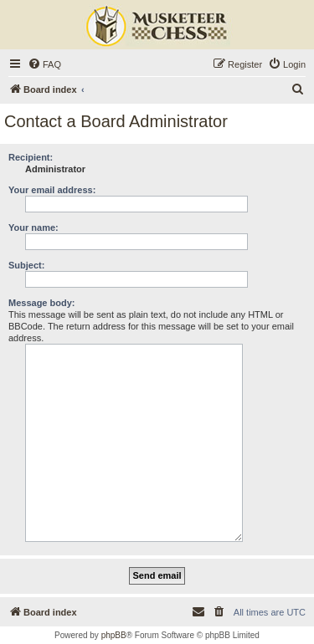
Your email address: (52, 190)
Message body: (41, 303)
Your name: (33, 227)
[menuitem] (44, 64)
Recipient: (31, 157)
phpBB (114, 635)
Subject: (26, 265)
